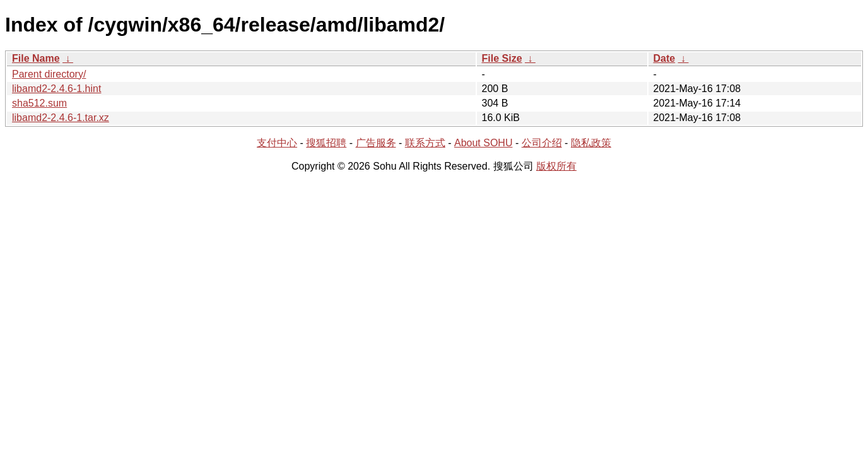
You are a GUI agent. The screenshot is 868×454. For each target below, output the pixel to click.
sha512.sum (39, 103)
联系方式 (425, 143)
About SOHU (483, 143)
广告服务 (376, 143)
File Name (36, 58)
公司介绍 (542, 143)
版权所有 (556, 166)
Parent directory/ (49, 74)
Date (665, 58)
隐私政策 (591, 143)
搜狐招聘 (326, 143)
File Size (502, 58)
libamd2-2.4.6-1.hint (56, 89)
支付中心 (277, 143)
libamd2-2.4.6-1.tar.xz (61, 118)
